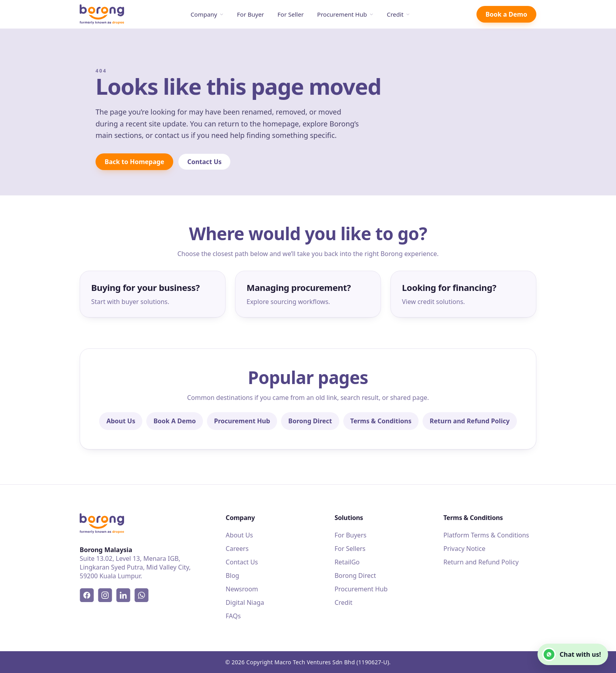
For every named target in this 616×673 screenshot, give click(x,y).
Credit (398, 14)
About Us (121, 421)
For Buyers (351, 535)
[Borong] (102, 14)
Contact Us (204, 162)
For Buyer (251, 14)
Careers (237, 549)
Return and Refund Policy (470, 421)
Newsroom (242, 589)
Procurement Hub (345, 14)
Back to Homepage (134, 162)
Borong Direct (310, 421)
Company (207, 14)
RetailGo (347, 562)
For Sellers (350, 549)
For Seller (291, 14)
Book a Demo (506, 14)
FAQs (233, 616)
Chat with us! (572, 654)
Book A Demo (175, 421)
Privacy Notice (464, 549)
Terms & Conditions (381, 421)
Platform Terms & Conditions (486, 535)
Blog (232, 575)
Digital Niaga (245, 602)
